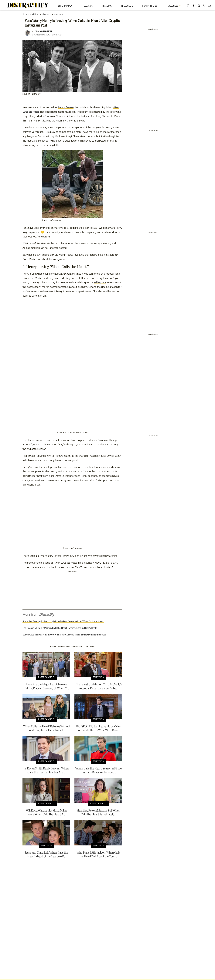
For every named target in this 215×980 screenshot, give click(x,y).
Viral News (35, 14)
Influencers (127, 6)
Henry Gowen (66, 107)
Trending (107, 6)
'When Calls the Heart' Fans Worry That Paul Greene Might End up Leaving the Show (64, 635)
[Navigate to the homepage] (28, 5)
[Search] (188, 5)
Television (88, 6)
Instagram (58, 14)
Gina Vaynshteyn (43, 31)
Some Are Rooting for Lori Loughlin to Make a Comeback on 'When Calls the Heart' (63, 621)
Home (25, 14)
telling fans (100, 282)
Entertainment (66, 6)
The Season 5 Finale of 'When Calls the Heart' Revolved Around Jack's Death (60, 628)
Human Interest (150, 6)
